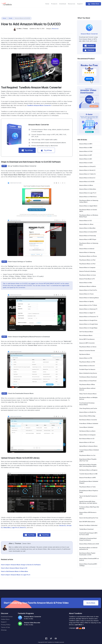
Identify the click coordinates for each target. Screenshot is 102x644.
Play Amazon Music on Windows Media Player (89, 214)
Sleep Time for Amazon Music (88, 392)
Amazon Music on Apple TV (87, 311)
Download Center (7, 614)
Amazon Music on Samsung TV (88, 307)
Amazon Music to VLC (86, 218)
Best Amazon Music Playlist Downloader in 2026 (87, 552)
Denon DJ (23, 525)
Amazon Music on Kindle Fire (88, 410)
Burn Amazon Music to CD (87, 436)
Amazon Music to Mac (86, 280)
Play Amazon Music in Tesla (87, 485)
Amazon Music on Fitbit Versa (88, 194)
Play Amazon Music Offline (87, 382)
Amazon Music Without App (87, 414)
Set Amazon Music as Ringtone (88, 468)
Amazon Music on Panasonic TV (89, 314)
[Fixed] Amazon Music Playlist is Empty (89, 489)
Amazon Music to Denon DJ (87, 176)
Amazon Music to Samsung (87, 250)
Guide (11, 16)
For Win (26, 617)
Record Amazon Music (86, 333)
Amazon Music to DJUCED (87, 179)
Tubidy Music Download (86, 527)
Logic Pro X (15, 525)
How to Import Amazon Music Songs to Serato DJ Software (21, 563)
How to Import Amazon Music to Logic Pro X (16, 573)
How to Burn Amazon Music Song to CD (14, 566)
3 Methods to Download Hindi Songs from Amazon (88, 537)
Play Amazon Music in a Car (87, 453)
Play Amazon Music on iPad (87, 258)
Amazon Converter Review (87, 348)
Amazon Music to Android (87, 246)
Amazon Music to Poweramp (88, 233)
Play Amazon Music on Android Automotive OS (88, 546)
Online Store (94, 4)
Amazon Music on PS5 (86, 356)
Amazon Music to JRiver (86, 222)
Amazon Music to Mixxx (86, 183)
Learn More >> (79, 622)
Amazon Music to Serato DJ (87, 168)
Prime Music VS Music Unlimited (89, 421)
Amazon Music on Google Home (89, 322)
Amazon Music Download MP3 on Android (89, 557)
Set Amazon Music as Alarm (87, 429)
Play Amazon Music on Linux (88, 273)
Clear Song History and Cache (88, 406)
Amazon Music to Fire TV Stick (88, 303)
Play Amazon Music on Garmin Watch (88, 208)
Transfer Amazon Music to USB (88, 472)
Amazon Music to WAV (86, 145)
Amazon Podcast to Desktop (88, 269)
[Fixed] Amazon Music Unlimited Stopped (89, 480)
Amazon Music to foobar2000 (88, 230)
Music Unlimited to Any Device (88, 371)
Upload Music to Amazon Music (88, 444)
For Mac (31, 617)
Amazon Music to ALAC (86, 161)
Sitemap (4, 628)
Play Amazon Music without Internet (87, 387)
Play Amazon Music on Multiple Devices (88, 396)
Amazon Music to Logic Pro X (88, 191)
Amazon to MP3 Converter (87, 341)
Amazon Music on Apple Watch (88, 204)
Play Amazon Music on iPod (87, 262)
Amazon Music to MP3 (86, 142)
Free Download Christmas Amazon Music (87, 402)
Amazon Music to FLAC (86, 149)
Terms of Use (5, 625)
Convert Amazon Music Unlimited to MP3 (89, 449)
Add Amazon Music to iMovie (88, 284)
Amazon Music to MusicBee (87, 226)
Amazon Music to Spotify (86, 299)
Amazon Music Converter (89, 32)
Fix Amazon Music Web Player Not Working (89, 506)
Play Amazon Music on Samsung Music (89, 242)
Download (63, 4)
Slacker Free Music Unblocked (88, 523)
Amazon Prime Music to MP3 (88, 475)
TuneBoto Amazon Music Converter (39, 103)
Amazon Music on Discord (87, 363)
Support (80, 4)
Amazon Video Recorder (32, 620)
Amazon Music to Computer (87, 265)
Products (54, 4)
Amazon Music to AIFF (86, 153)
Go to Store (91, 601)
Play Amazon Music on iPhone (88, 254)
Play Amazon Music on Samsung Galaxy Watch (89, 199)
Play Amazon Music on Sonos (88, 345)
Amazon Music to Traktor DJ (88, 172)
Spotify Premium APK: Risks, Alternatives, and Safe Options (88, 500)
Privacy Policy (6, 622)
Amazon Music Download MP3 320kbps (88, 563)
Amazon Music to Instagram (87, 433)
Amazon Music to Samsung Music (89, 296)
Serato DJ (63, 523)
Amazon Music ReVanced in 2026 (89, 542)
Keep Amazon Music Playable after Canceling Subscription (88, 463)
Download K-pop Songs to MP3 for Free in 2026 (88, 532)
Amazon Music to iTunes (86, 292)
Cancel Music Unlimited (86, 425)
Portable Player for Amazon (87, 367)
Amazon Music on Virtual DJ (88, 164)
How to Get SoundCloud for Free (89, 516)
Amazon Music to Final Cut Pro (88, 288)
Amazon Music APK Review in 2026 (88, 511)
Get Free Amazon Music (86, 330)
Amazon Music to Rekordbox (88, 187)
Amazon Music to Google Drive (88, 318)
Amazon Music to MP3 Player (88, 237)
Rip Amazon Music (85, 352)
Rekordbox (7, 525)
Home (47, 4)
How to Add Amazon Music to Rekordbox (15, 569)
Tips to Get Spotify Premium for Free (88, 495)
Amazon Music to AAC (86, 157)
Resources (72, 4)
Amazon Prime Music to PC (87, 277)
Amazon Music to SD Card (87, 440)
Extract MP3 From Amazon (87, 337)
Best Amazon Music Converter (88, 418)
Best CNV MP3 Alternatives (87, 519)
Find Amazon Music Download (88, 375)
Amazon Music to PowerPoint (88, 379)
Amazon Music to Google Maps (88, 326)
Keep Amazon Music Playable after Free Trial (88, 458)
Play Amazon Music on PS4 (87, 360)
